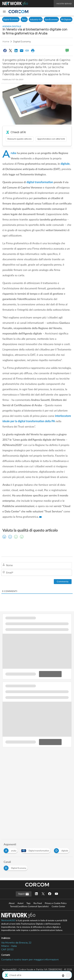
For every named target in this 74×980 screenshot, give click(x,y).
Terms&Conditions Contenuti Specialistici (29, 906)
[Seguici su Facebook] (50, 894)
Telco (24, 19)
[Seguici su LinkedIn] (36, 894)
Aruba (13, 153)
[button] (4, 12)
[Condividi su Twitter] (10, 50)
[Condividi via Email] (22, 50)
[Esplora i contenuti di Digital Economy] (16, 867)
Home (6, 42)
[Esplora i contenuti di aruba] (11, 850)
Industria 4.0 (36, 19)
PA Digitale (66, 19)
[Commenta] (63, 582)
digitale (65, 164)
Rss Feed (38, 903)
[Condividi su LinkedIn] (16, 50)
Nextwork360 (8, 920)
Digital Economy (11, 19)
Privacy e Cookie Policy (56, 903)
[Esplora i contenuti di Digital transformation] (36, 850)
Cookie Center (58, 906)
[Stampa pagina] (33, 50)
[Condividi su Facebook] (5, 50)
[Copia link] (27, 50)
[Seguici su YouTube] (56, 894)
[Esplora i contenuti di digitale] (62, 850)
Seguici (24, 894)
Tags (29, 903)
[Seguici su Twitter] (43, 894)
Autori (21, 903)
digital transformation (40, 182)
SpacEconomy (51, 19)
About (12, 903)
